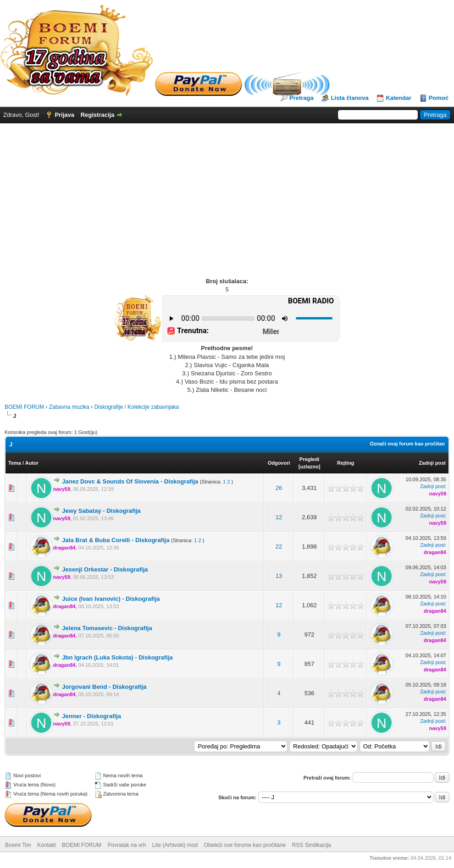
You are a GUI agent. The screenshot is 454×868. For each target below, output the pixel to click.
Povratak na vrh (127, 845)
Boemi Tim (18, 845)
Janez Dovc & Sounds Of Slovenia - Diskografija (130, 481)
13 (279, 576)
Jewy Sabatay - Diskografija (101, 511)
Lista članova (349, 98)
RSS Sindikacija (312, 845)
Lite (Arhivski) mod (175, 845)
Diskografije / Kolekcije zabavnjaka (136, 407)
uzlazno (309, 467)
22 (279, 547)
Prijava (64, 115)
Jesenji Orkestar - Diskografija (105, 569)
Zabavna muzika (69, 407)
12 (279, 517)
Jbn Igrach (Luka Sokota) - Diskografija (117, 657)
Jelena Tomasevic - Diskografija (107, 628)
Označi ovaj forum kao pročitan (407, 444)
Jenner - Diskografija (91, 716)
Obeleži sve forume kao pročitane (245, 845)
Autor (32, 463)
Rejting (346, 463)
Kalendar (399, 98)
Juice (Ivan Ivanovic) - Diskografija (111, 599)
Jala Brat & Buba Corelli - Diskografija (116, 540)
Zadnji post (432, 463)
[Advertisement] (227, 192)
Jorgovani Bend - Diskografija (104, 687)
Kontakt (47, 845)
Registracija (98, 115)
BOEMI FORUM (24, 407)
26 (279, 488)
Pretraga (302, 98)
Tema (15, 463)
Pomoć (439, 98)
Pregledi (309, 459)
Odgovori (279, 463)
